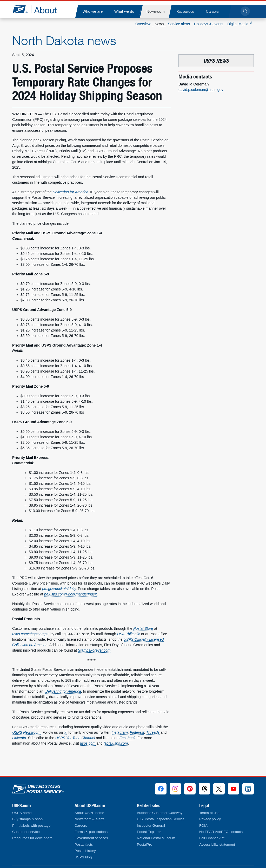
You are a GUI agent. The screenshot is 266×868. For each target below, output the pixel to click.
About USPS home (89, 813)
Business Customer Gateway (160, 813)
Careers (81, 826)
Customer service (26, 832)
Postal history (85, 851)
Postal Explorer (149, 832)
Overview (143, 24)
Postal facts (84, 844)
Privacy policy (210, 819)
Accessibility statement (217, 844)
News (159, 24)
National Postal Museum (156, 838)
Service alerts (179, 24)
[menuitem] (92, 12)
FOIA (203, 826)
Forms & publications (91, 832)
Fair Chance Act (212, 838)
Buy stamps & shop (27, 819)
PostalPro (145, 844)
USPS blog (83, 857)
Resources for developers (32, 838)
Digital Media (240, 24)
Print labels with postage (31, 826)
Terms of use (209, 813)
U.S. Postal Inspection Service (161, 819)
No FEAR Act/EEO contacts (221, 832)
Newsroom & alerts (89, 819)
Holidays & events (209, 24)
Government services (91, 838)
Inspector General (151, 826)
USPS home (22, 813)
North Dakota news (64, 41)
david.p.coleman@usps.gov (201, 90)
